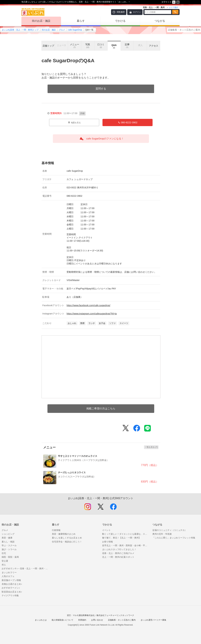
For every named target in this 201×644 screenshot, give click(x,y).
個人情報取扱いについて (62, 620)
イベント (106, 530)
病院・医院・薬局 (10, 557)
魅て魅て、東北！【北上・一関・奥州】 (121, 538)
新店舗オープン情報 (11, 580)
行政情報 (56, 530)
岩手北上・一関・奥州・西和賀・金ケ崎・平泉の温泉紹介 (126, 545)
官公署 (5, 561)
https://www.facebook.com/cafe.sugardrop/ (88, 305)
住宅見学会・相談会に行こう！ (67, 542)
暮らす (81, 21)
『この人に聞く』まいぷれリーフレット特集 (174, 538)
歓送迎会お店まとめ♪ (12, 592)
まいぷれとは (41, 620)
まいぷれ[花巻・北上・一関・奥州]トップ (20, 30)
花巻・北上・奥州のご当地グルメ (118, 553)
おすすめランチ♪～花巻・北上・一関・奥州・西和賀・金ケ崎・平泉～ (25, 569)
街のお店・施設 (41, 21)
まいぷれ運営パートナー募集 (153, 620)
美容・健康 (7, 538)
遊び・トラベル (9, 549)
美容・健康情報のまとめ (64, 534)
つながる (160, 21)
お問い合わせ (97, 620)
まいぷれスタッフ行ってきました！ (119, 549)
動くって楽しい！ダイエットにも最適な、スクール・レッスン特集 (126, 534)
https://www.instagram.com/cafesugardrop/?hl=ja (92, 314)
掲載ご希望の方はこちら (101, 409)
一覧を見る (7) (151, 447)
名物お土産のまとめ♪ (12, 584)
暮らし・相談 (8, 542)
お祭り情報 (108, 542)
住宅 (4, 553)
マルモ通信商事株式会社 (84, 615)
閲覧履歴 (121, 12)
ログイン (137, 12)
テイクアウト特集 (10, 596)
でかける (120, 21)
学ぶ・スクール (9, 545)
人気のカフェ (8, 576)
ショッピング (8, 534)
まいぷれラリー (9, 572)
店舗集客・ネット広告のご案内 (184, 30)
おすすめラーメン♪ (11, 588)
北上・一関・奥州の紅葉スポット (118, 557)
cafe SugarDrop (75, 30)
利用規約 (82, 620)
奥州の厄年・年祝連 (162, 534)
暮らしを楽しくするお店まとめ (67, 538)
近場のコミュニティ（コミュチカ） (170, 530)
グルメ (62, 30)
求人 (4, 565)
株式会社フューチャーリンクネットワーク (115, 615)
